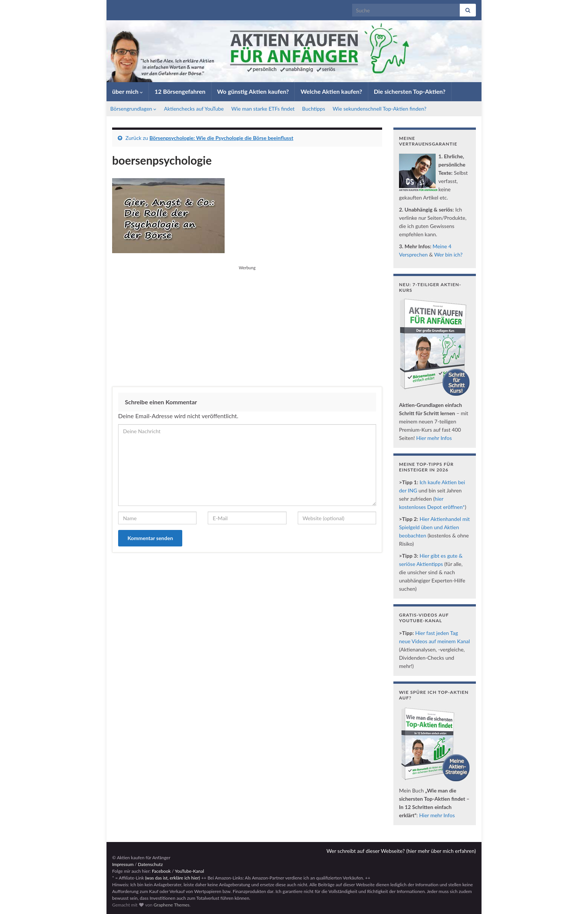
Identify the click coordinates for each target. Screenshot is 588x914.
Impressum (123, 864)
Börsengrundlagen (133, 109)
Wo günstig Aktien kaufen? (253, 91)
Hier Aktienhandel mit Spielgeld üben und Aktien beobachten (434, 527)
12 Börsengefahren (180, 91)
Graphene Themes (171, 905)
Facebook (161, 871)
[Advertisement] (247, 325)
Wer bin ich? (448, 254)
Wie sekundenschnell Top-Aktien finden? (379, 109)
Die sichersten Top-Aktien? (410, 91)
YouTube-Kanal (189, 871)
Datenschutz (150, 864)
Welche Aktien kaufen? (331, 91)
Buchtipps (314, 109)
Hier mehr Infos (434, 438)
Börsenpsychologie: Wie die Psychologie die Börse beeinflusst (222, 138)
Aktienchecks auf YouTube (194, 109)
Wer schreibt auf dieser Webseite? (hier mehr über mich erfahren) (401, 851)
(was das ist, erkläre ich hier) (172, 878)
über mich (127, 91)
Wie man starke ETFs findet (263, 109)
